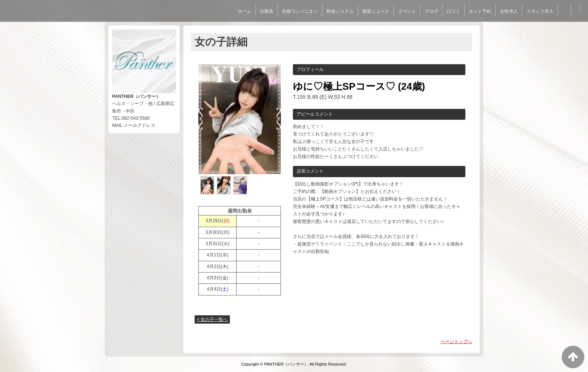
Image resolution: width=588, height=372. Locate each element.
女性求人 (509, 11)
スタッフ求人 (540, 11)
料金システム (340, 11)
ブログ (431, 11)
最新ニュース (376, 11)
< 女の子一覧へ (212, 319)
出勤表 (267, 11)
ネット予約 (480, 11)
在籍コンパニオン (300, 11)
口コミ (453, 11)
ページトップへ (456, 342)
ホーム (244, 11)
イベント (407, 11)
